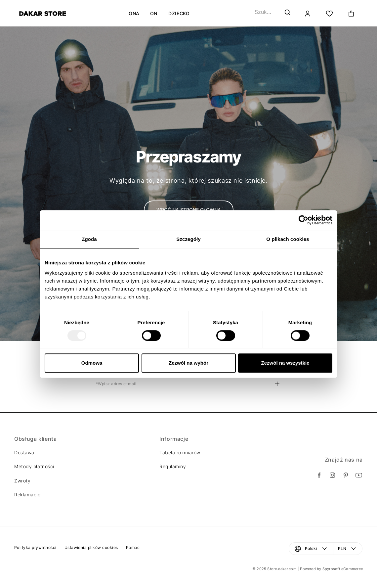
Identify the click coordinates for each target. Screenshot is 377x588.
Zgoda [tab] (89, 239)
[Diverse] (43, 14)
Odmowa (92, 363)
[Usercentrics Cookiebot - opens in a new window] (303, 220)
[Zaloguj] (308, 14)
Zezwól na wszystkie (285, 363)
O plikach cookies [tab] (288, 239)
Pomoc (133, 547)
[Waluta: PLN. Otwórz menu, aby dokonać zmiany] (348, 549)
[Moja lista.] (329, 14)
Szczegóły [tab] (188, 239)
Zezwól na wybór (188, 363)
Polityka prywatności (35, 547)
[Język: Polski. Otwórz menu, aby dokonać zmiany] (311, 549)
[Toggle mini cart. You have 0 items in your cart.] (351, 14)
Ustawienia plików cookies (91, 547)
